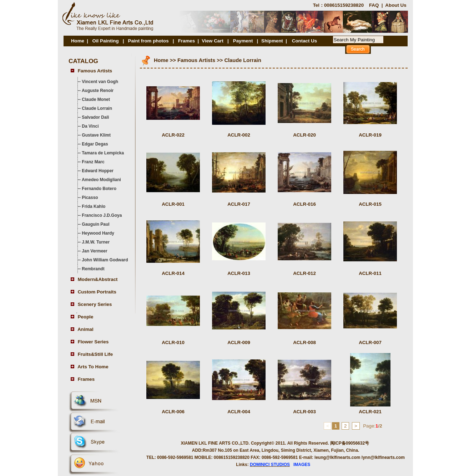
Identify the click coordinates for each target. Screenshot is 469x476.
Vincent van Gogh (100, 82)
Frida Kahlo (94, 206)
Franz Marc (93, 162)
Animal (85, 329)
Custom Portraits (97, 292)
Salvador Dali (95, 117)
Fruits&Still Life (95, 354)
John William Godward (105, 260)
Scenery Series (95, 304)
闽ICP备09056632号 (350, 443)
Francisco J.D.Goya (102, 215)
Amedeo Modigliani (101, 180)
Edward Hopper (98, 171)
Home (78, 41)
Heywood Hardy (98, 233)
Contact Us (304, 41)
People (86, 317)
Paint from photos (148, 41)
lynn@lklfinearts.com (383, 457)
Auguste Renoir (98, 91)
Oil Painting (106, 41)
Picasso (90, 198)
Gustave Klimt (96, 135)
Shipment (272, 41)
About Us (396, 5)
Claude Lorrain (97, 108)
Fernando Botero (99, 189)
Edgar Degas (95, 144)
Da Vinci (90, 126)
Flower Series (93, 342)
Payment (244, 41)
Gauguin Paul (95, 224)
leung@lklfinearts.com (337, 457)
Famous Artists (95, 71)
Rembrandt (93, 269)
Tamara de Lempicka (103, 153)
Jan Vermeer (94, 251)
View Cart (213, 41)
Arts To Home (93, 367)
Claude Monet (96, 99)
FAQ (374, 5)
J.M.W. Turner (96, 242)
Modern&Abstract (98, 279)
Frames (186, 41)
